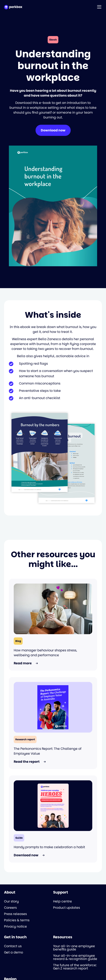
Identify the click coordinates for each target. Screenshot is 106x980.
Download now (53, 130)
